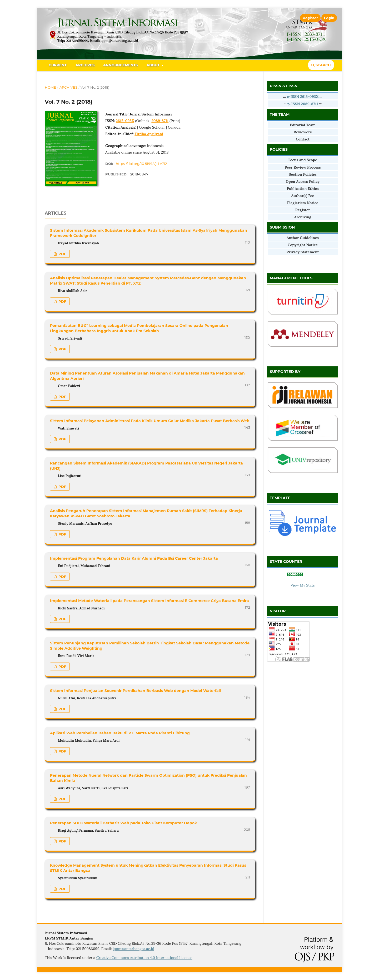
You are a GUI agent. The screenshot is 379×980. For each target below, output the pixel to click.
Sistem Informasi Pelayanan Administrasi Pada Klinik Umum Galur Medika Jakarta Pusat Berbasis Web (150, 421)
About (154, 65)
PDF (62, 254)
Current (58, 65)
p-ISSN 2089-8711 (303, 104)
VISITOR (278, 611)
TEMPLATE (280, 498)
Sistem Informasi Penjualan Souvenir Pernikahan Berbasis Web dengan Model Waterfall (135, 691)
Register (310, 18)
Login (329, 18)
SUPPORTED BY (285, 372)
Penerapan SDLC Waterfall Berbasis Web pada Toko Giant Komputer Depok (123, 823)
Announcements (120, 65)
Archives (85, 65)
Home (50, 87)
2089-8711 (160, 121)
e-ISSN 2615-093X (303, 97)
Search (321, 65)
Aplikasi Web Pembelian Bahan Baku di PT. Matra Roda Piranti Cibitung (120, 733)
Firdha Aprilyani (149, 134)
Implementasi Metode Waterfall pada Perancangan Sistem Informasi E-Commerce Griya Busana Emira (149, 601)
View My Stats (303, 585)
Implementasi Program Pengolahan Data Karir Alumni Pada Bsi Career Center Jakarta (134, 558)
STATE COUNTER (286, 562)
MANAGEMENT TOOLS (291, 278)
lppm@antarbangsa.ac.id (133, 949)
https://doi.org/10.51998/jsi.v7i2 (141, 164)
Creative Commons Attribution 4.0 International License (144, 958)
